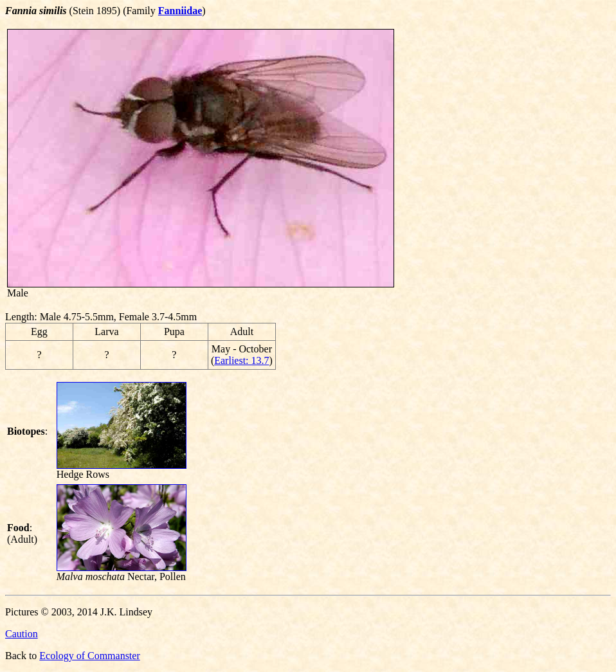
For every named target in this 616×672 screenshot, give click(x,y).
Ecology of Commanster (89, 656)
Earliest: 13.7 (241, 360)
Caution (22, 634)
